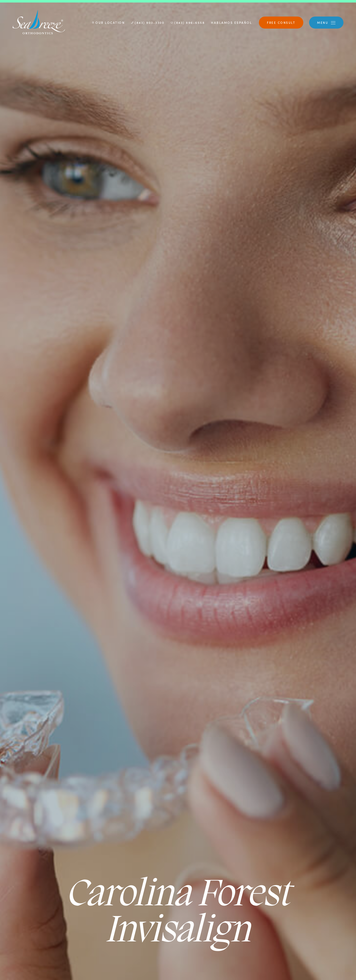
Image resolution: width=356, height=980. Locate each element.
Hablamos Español (231, 22)
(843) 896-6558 (188, 22)
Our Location (108, 22)
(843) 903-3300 (148, 22)
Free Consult (281, 22)
